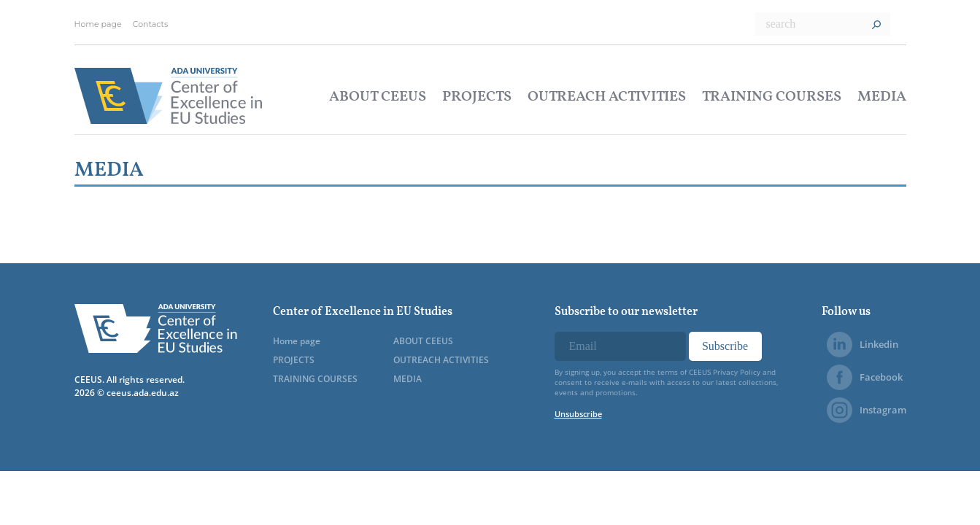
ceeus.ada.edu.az (143, 393)
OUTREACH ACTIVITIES (607, 97)
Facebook (865, 377)
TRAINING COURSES (772, 97)
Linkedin (863, 345)
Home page (98, 24)
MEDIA (882, 97)
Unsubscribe (578, 414)
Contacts (151, 24)
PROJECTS (477, 97)
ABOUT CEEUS (378, 97)
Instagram (867, 410)
